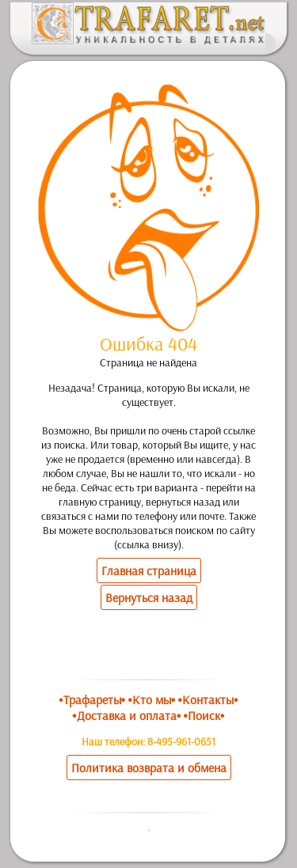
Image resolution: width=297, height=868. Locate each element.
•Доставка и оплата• (126, 715)
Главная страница (149, 570)
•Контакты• (208, 699)
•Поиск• (204, 715)
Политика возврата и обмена (149, 768)
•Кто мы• (151, 699)
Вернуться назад (149, 597)
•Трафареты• (92, 699)
